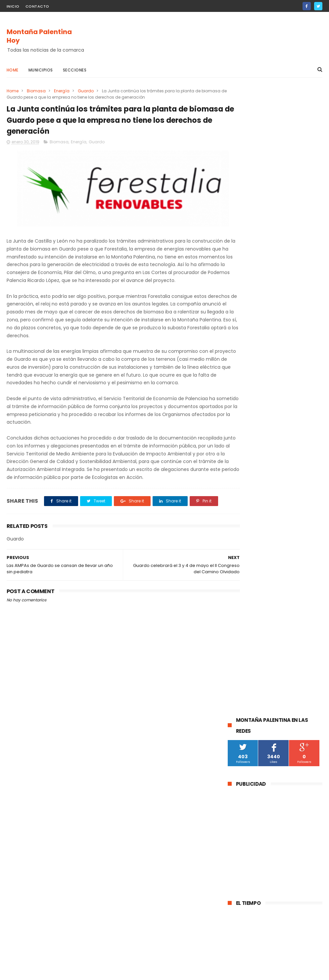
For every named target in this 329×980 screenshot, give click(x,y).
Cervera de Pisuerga (252, 577)
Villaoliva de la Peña (251, 711)
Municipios (41, 70)
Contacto (37, 6)
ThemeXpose (44, 972)
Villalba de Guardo (250, 687)
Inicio (13, 6)
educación (242, 638)
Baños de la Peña (249, 736)
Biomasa (36, 91)
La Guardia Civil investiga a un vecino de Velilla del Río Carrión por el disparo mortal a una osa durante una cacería (274, 468)
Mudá (283, 687)
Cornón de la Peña (294, 736)
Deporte (291, 638)
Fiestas (239, 662)
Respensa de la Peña (253, 699)
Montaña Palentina (251, 613)
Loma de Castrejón (251, 748)
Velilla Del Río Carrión (253, 601)
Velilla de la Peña (297, 711)
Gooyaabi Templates (114, 972)
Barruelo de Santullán (253, 589)
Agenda (305, 687)
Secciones (75, 70)
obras (268, 638)
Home (13, 70)
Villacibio (267, 724)
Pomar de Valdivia (250, 650)
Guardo (86, 91)
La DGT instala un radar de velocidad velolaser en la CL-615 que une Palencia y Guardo (291, 388)
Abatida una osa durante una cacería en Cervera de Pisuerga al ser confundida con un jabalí (274, 426)
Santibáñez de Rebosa (254, 760)
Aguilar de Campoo (251, 564)
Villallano (240, 724)
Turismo (285, 650)
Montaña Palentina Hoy (39, 36)
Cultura (292, 589)
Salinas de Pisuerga (275, 662)
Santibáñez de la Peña (254, 626)
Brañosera (296, 626)
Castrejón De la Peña (253, 675)
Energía (62, 91)
